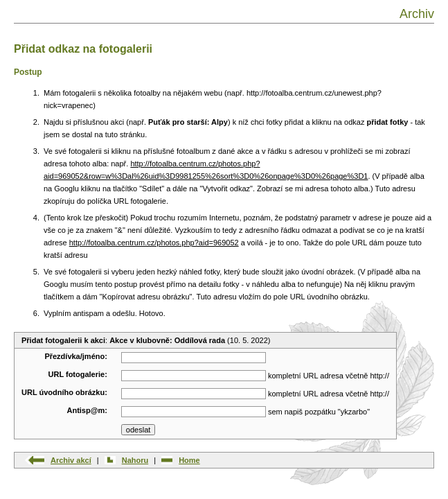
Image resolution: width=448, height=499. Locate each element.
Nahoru (135, 460)
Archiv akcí (71, 460)
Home (189, 460)
